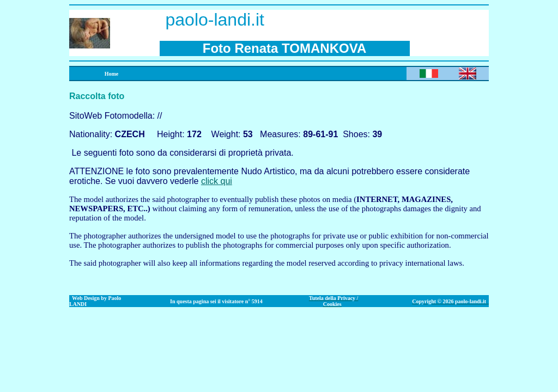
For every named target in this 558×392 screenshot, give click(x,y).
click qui (217, 181)
